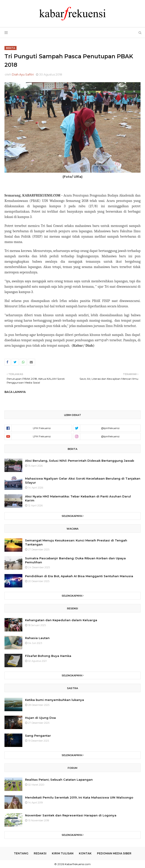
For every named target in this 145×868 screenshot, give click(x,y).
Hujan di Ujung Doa (40, 718)
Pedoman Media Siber (114, 853)
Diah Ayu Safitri (23, 74)
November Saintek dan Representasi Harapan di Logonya (71, 815)
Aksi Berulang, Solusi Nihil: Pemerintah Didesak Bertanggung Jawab (80, 461)
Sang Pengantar (38, 736)
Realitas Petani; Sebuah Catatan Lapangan (59, 780)
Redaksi (40, 853)
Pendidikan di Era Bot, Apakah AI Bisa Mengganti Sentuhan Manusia (79, 576)
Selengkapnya (72, 516)
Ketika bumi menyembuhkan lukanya (55, 700)
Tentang (21, 853)
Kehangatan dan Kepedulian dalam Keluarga (61, 620)
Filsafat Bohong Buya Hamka (48, 656)
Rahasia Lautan (37, 638)
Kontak (85, 853)
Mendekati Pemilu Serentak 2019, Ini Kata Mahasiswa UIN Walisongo (79, 797)
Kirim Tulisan (63, 853)
